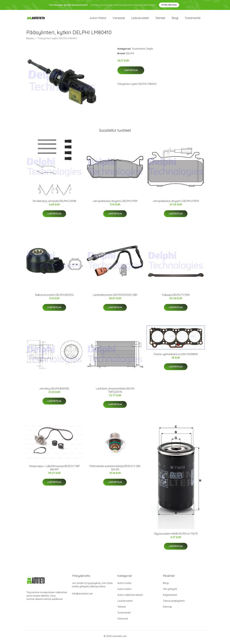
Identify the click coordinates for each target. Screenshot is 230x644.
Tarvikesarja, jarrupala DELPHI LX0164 (54, 203)
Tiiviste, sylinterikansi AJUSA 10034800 (176, 356)
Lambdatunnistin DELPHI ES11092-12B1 (115, 297)
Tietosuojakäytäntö (174, 603)
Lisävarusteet (140, 19)
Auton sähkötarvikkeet (130, 597)
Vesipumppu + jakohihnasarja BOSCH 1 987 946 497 (54, 470)
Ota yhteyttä (170, 591)
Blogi (175, 19)
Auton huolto (125, 585)
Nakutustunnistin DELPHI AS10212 (54, 297)
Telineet (160, 19)
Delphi (150, 51)
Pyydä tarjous (169, 5)
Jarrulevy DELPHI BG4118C (54, 391)
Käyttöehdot (170, 597)
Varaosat (119, 19)
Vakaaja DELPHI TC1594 (176, 297)
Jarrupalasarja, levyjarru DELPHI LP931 (115, 203)
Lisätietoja (131, 72)
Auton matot (98, 19)
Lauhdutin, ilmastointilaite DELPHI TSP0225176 (115, 392)
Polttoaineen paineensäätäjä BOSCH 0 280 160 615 (115, 470)
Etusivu (30, 41)
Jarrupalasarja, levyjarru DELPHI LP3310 (176, 203)
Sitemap (167, 609)
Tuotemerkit (193, 19)
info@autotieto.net (82, 596)
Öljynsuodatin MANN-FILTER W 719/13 (176, 536)
